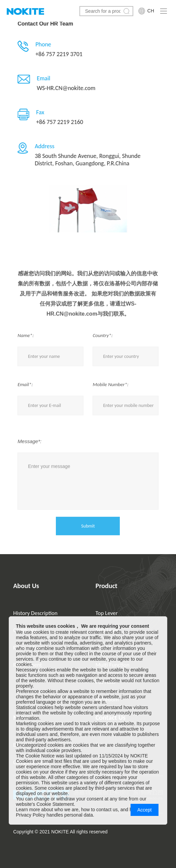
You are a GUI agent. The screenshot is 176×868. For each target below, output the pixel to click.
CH (151, 11)
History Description (35, 613)
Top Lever (107, 613)
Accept (145, 810)
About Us (26, 586)
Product (107, 586)
